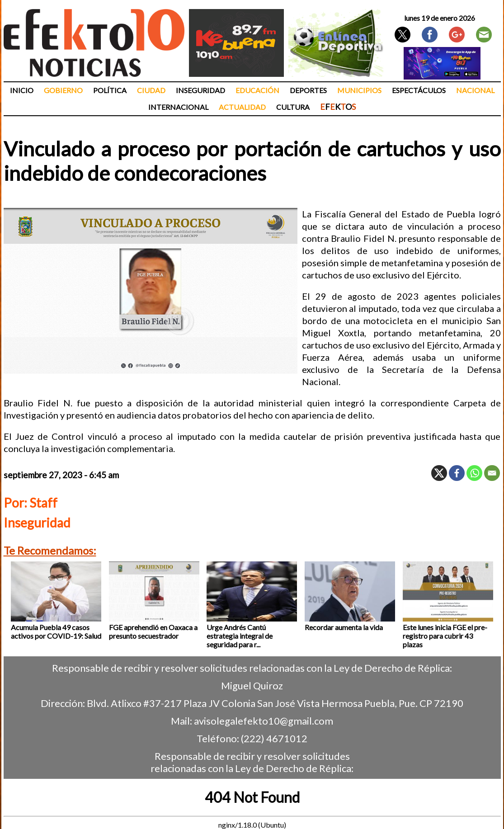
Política (110, 90)
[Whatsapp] (474, 473)
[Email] (492, 473)
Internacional (178, 107)
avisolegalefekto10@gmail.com (264, 721)
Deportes (308, 90)
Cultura (293, 107)
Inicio (22, 90)
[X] (439, 473)
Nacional (475, 90)
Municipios (359, 90)
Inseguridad (200, 90)
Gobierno (63, 90)
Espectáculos (419, 90)
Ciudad (151, 90)
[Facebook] (457, 473)
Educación (257, 90)
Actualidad (242, 107)
